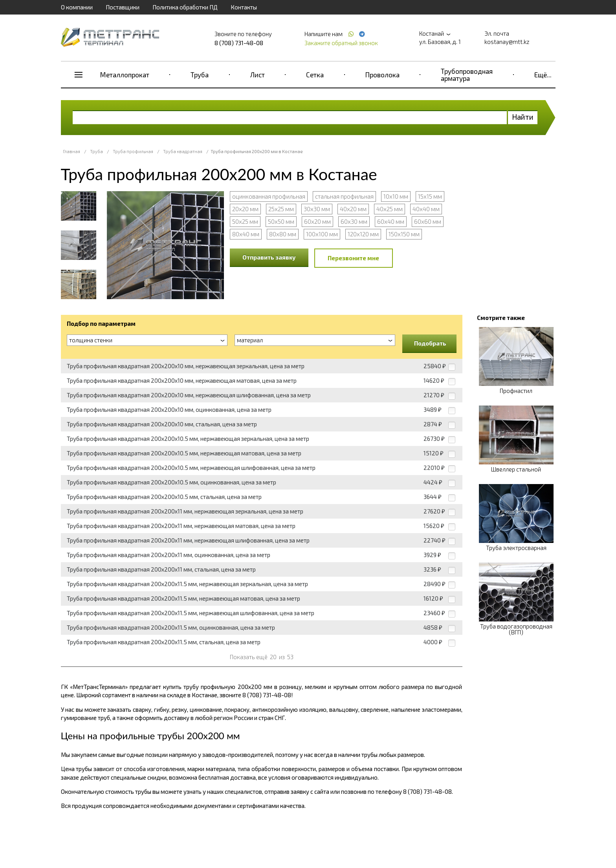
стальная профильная (344, 196)
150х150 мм (404, 234)
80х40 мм (246, 234)
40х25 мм (390, 209)
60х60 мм (428, 221)
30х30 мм (317, 209)
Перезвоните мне (353, 258)
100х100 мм (322, 234)
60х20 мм (317, 221)
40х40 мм (426, 209)
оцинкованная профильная (269, 196)
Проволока (382, 75)
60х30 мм (354, 221)
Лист (258, 75)
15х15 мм (430, 196)
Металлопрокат (125, 75)
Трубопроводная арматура (467, 75)
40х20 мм (353, 209)
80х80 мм (283, 234)
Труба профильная (133, 151)
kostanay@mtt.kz (507, 42)
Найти (523, 117)
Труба (200, 75)
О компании (77, 7)
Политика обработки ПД (185, 7)
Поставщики (123, 7)
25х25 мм (281, 209)
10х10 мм (396, 196)
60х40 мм (391, 221)
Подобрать (430, 343)
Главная (71, 151)
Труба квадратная (183, 151)
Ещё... (543, 75)
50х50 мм (281, 221)
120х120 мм (363, 234)
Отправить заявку (269, 257)
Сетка (315, 75)
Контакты (244, 7)
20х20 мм (245, 209)
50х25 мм (245, 221)
